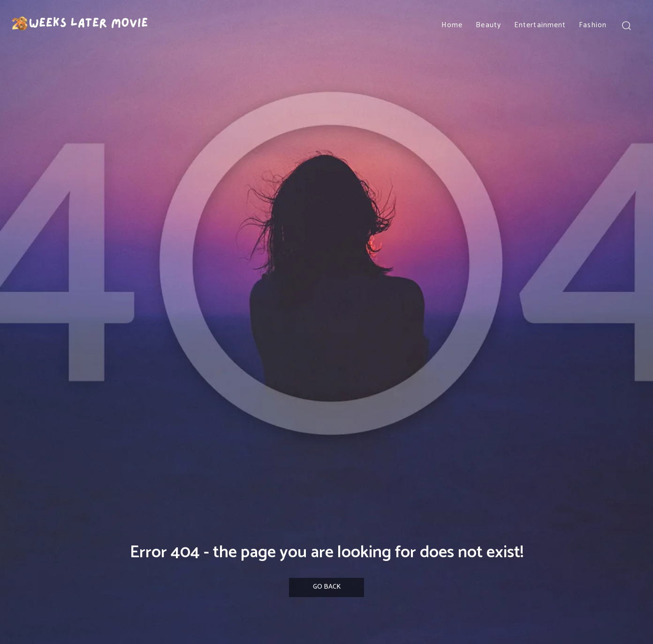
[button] (626, 25)
